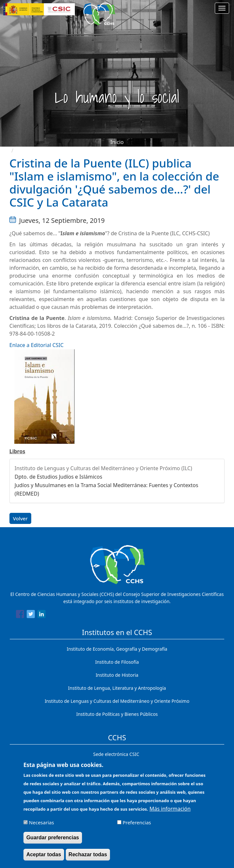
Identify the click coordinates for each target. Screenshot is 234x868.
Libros (17, 451)
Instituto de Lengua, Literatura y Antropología (117, 688)
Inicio (117, 142)
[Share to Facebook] (20, 615)
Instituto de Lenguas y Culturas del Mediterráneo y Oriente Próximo (117, 701)
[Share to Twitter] (31, 615)
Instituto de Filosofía (117, 662)
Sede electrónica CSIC (116, 754)
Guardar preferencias (53, 841)
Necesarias (41, 826)
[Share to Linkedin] (41, 615)
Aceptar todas (44, 858)
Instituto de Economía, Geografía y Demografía (117, 649)
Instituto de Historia (117, 675)
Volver (20, 518)
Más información (170, 813)
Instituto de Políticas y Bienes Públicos (117, 714)
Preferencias (137, 826)
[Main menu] (222, 8)
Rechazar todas (88, 858)
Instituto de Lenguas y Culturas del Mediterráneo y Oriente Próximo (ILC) (103, 468)
